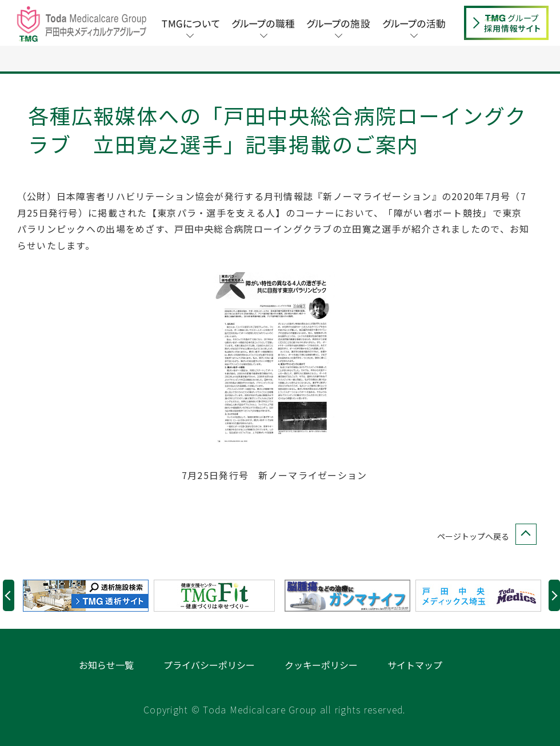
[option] (88, 596)
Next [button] (554, 595)
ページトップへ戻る (485, 536)
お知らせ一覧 (106, 665)
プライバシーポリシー (209, 665)
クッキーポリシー (321, 665)
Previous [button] (9, 595)
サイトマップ (415, 665)
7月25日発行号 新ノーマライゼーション (275, 475)
